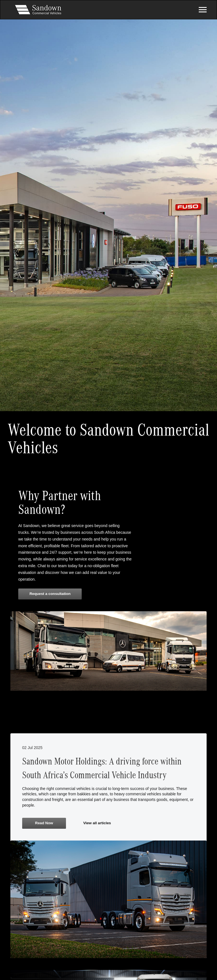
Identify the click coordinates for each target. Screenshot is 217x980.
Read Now (44, 823)
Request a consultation (50, 594)
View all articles (97, 823)
